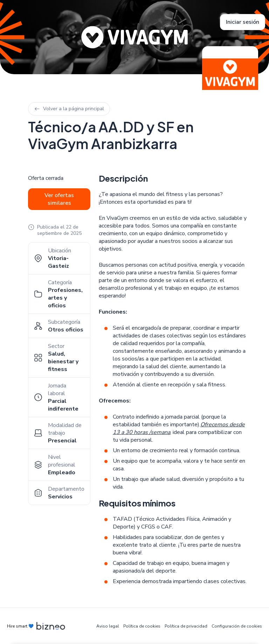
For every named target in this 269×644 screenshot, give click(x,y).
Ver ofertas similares (59, 199)
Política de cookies (142, 626)
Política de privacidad (186, 626)
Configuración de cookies (237, 626)
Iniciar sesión (243, 22)
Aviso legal (108, 626)
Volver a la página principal (69, 109)
